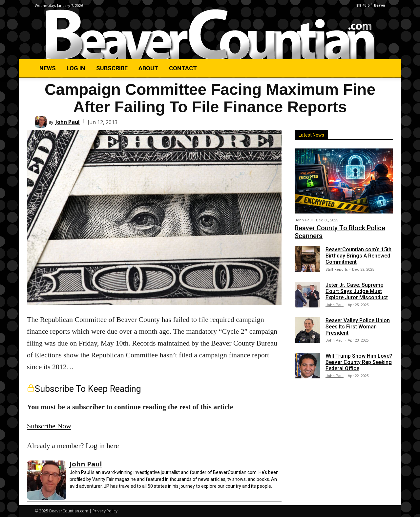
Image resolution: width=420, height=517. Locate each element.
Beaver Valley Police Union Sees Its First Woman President (358, 327)
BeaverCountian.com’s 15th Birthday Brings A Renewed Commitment (358, 256)
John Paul (68, 122)
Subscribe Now (49, 426)
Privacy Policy (105, 511)
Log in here (102, 446)
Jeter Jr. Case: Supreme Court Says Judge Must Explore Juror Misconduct (357, 291)
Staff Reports (337, 270)
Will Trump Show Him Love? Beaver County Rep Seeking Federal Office (359, 362)
